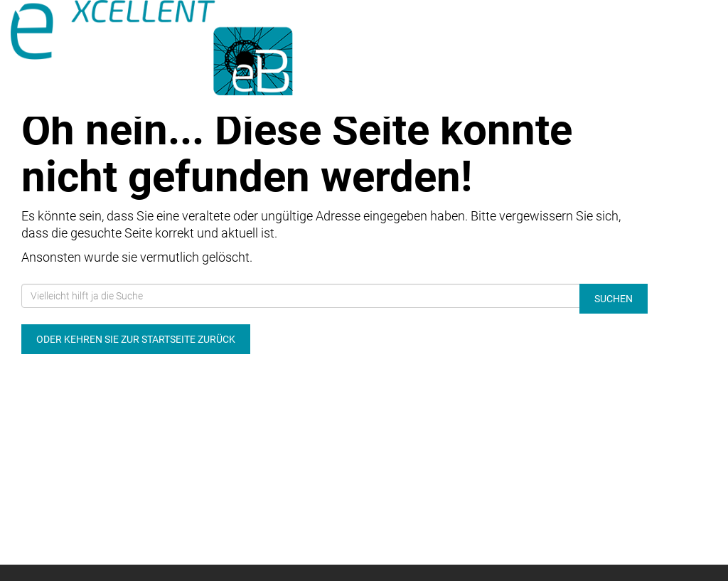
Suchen (614, 299)
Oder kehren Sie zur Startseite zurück (136, 339)
